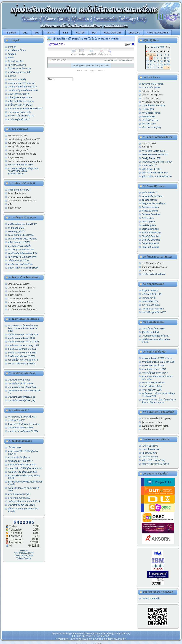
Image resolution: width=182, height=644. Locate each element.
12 (147, 61)
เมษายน (155, 47)
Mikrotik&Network (150, 211)
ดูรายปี (74, 53)
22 (158, 64)
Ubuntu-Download (150, 247)
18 (168, 61)
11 (168, 58)
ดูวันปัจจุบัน (102, 53)
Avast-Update (148, 222)
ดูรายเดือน (81, 53)
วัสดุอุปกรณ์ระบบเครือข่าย (154, 204)
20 (151, 64)
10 (165, 58)
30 (161, 68)
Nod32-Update (149, 225)
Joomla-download (150, 229)
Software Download (151, 214)
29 (158, 68)
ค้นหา (109, 53)
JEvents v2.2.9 (82, 71)
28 (154, 68)
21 (154, 64)
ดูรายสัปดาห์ (91, 53)
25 (168, 64)
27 (151, 68)
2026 (162, 47)
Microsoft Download (151, 233)
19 (147, 64)
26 (147, 68)
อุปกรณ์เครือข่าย (149, 200)
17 (165, 61)
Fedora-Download (150, 243)
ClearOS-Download (151, 236)
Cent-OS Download (151, 240)
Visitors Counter (24, 558)
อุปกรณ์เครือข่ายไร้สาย (152, 196)
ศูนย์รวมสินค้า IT (150, 193)
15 (158, 61)
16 (161, 61)
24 (165, 64)
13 (151, 61)
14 (154, 61)
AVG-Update (148, 218)
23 (161, 64)
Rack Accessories (150, 207)
